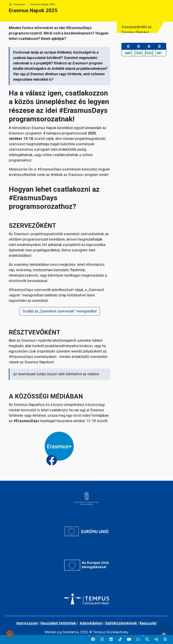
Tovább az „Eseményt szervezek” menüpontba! (60, 311)
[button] (93, 639)
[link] (156, 639)
